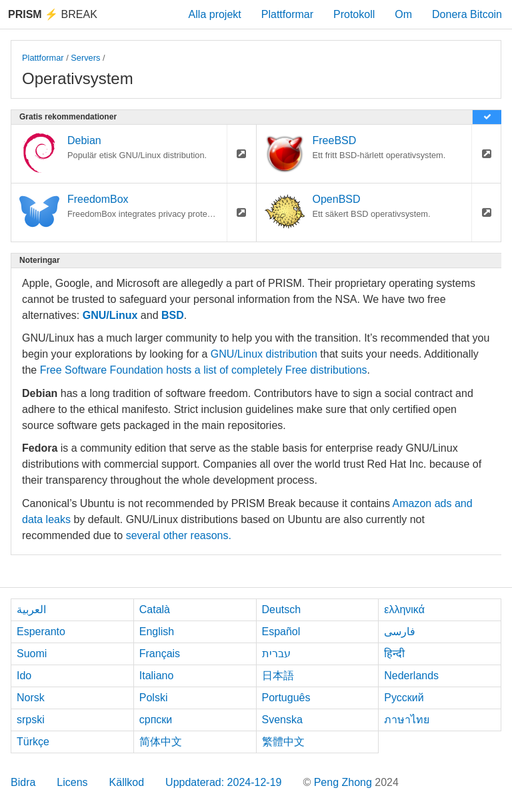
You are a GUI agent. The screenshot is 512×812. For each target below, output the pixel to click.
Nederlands (411, 676)
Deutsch (282, 610)
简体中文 (161, 742)
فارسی (400, 632)
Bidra (23, 782)
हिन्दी (394, 654)
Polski (154, 698)
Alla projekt (215, 14)
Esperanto (41, 632)
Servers (85, 58)
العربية (31, 610)
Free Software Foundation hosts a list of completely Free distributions (204, 370)
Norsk (31, 698)
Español (281, 632)
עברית (276, 654)
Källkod (127, 782)
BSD (173, 315)
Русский (404, 698)
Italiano (157, 676)
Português (286, 698)
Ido (24, 676)
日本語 (278, 676)
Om (403, 14)
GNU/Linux (110, 315)
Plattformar (287, 14)
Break (53, 14)
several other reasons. (179, 535)
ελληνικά (404, 610)
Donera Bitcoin (467, 14)
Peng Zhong (345, 782)
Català (155, 610)
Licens (72, 782)
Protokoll (354, 14)
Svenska (282, 720)
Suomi (32, 654)
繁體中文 (283, 742)
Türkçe (33, 742)
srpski (31, 720)
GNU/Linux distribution (264, 354)
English (157, 632)
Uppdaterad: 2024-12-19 (223, 782)
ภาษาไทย (407, 720)
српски (156, 720)
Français (160, 654)
